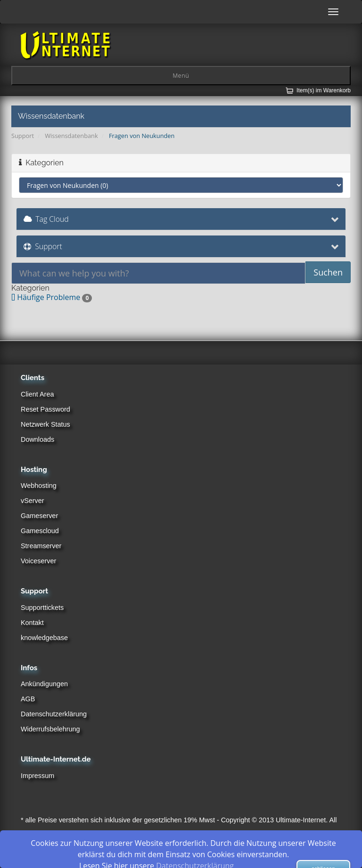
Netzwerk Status (45, 424)
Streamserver (41, 546)
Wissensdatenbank (71, 136)
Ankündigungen (44, 684)
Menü (181, 76)
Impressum (37, 776)
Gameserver (39, 516)
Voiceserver (38, 561)
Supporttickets (42, 608)
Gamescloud (40, 531)
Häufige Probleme (52, 297)
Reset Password (45, 409)
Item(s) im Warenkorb (324, 90)
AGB (28, 699)
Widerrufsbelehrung (50, 729)
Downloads (37, 439)
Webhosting (39, 486)
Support (23, 136)
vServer (33, 501)
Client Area (37, 394)
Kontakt (32, 623)
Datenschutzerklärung (54, 714)
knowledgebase (44, 638)
